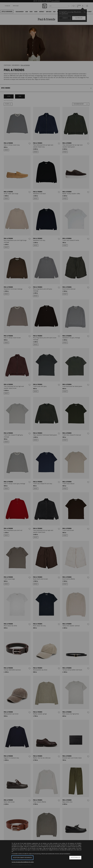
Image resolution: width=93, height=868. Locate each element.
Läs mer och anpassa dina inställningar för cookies (23, 862)
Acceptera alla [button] (75, 858)
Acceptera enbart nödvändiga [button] (22, 858)
